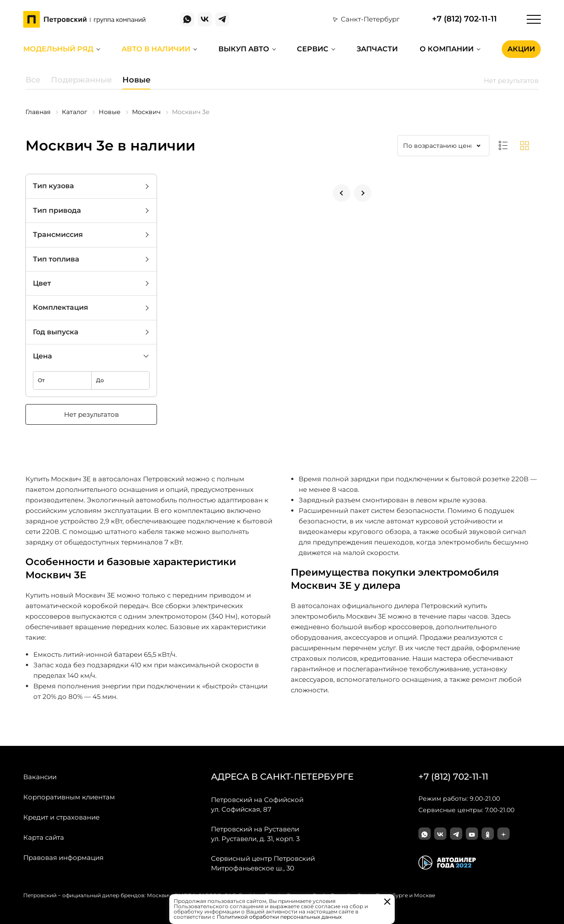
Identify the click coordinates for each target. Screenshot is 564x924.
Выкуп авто (244, 49)
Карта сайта (44, 837)
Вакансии (40, 777)
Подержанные (81, 80)
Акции (521, 49)
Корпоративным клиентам (69, 797)
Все (33, 80)
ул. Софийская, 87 (257, 804)
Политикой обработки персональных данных (279, 917)
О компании (447, 49)
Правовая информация (63, 858)
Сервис (313, 49)
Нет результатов (91, 414)
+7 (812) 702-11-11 (464, 19)
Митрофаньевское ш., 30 (263, 863)
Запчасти (377, 49)
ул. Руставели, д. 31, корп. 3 (255, 834)
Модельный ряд (58, 49)
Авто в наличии (156, 49)
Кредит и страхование (61, 817)
